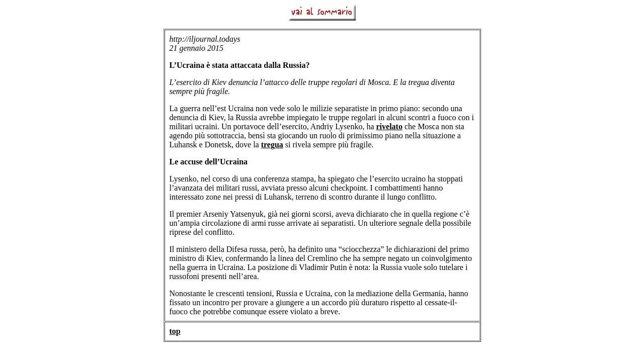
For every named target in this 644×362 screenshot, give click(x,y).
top (175, 331)
